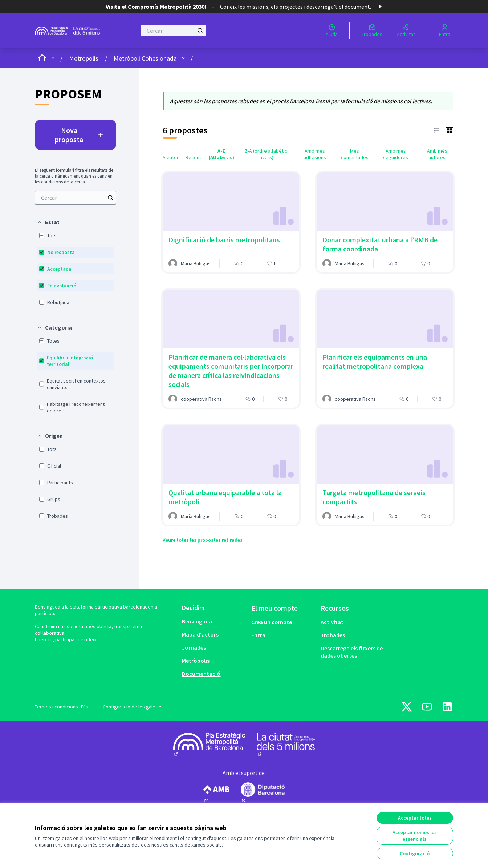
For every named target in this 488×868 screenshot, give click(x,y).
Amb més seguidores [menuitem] (396, 154)
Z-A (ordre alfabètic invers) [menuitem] (266, 154)
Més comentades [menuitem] (355, 154)
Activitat (332, 622)
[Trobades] (372, 31)
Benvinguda (197, 621)
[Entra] (445, 31)
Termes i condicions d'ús (62, 707)
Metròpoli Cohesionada (145, 58)
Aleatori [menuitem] (171, 157)
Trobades (333, 635)
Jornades (194, 647)
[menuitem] (76, 198)
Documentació (201, 674)
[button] (48, 222)
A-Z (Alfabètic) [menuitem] (221, 154)
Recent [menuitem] (193, 157)
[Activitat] (406, 31)
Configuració (415, 853)
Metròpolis (84, 58)
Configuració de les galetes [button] (133, 707)
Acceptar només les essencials (415, 836)
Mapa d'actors (200, 634)
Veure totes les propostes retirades (203, 540)
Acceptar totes (415, 818)
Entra (258, 635)
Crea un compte (272, 622)
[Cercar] (173, 31)
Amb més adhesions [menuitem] (315, 154)
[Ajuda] (332, 31)
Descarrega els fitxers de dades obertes (352, 652)
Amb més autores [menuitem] (437, 154)
